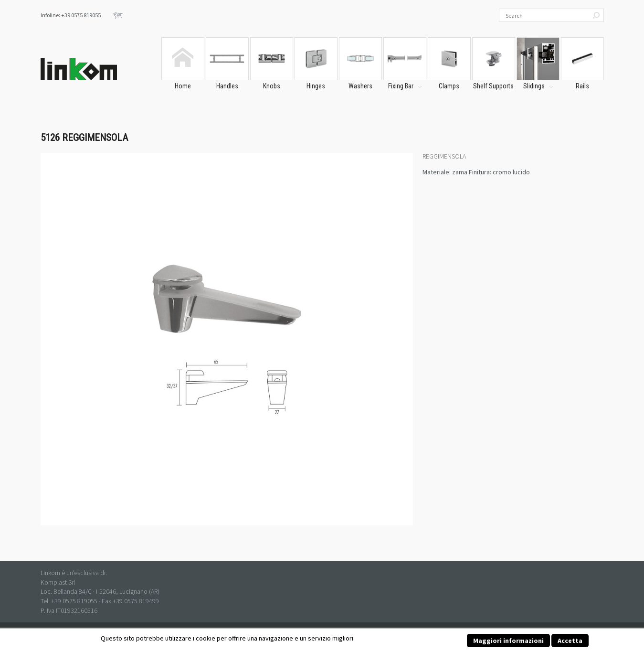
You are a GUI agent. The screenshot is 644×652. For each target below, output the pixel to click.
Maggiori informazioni (508, 641)
